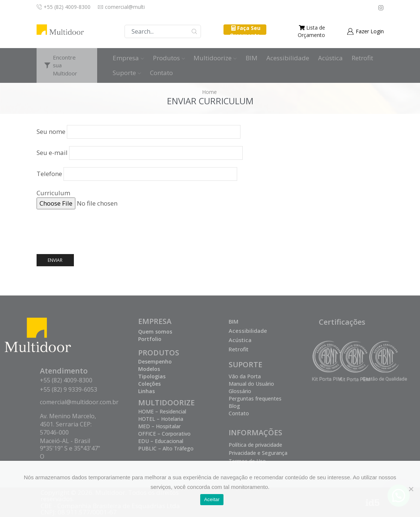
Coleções (149, 384)
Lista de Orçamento (311, 31)
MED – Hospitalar (159, 426)
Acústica (330, 58)
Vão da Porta (245, 376)
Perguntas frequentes (255, 398)
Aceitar (212, 499)
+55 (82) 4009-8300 (66, 380)
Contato (161, 73)
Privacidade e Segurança (258, 453)
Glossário (240, 391)
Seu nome (139, 131)
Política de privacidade (255, 445)
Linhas (146, 391)
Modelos (149, 369)
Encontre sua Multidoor (65, 65)
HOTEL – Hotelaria (161, 419)
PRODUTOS (159, 353)
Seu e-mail (140, 153)
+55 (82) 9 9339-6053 (69, 389)
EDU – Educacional (161, 441)
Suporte (127, 73)
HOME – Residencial (162, 411)
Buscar (194, 31)
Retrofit (362, 58)
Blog (234, 406)
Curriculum (210, 199)
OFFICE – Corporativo (164, 434)
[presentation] (93, 231)
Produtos (169, 58)
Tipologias (152, 376)
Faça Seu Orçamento (245, 32)
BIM (252, 58)
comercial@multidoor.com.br (79, 402)
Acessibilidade (288, 58)
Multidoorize (215, 58)
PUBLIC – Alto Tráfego (166, 448)
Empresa (128, 58)
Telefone (137, 174)
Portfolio (150, 339)
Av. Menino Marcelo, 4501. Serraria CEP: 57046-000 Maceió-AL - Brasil (68, 428)
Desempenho (155, 361)
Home (209, 92)
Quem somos (155, 332)
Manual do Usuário (251, 384)
